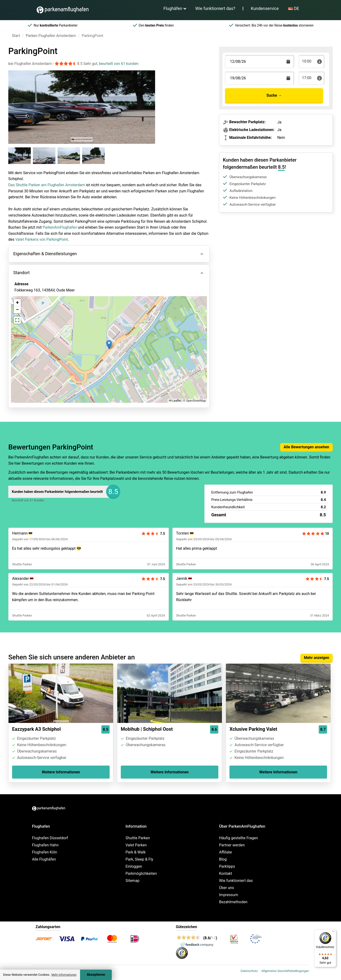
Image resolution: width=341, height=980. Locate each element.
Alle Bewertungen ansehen (306, 447)
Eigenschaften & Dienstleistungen (45, 254)
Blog (223, 859)
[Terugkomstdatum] (260, 61)
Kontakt (226, 873)
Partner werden (232, 845)
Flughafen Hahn (45, 845)
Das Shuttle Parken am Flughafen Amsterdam (47, 185)
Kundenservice (265, 8)
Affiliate (225, 852)
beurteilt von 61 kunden (119, 64)
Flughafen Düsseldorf (50, 838)
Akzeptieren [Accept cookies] (96, 975)
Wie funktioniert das (236, 881)
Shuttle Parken (138, 838)
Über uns (227, 888)
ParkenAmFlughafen (60, 227)
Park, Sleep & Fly (139, 859)
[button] (109, 345)
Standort (21, 273)
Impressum (229, 895)
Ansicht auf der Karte (37, 316)
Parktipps (227, 866)
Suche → (274, 95)
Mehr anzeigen (316, 658)
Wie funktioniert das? (215, 8)
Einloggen (134, 866)
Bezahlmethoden (233, 902)
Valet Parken (136, 845)
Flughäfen (173, 8)
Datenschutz (249, 971)
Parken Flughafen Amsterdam (51, 36)
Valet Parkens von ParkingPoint (42, 239)
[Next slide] (150, 103)
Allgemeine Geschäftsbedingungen (285, 971)
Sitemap (132, 881)
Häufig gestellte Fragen (238, 838)
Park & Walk (136, 852)
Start (16, 36)
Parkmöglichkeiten (141, 873)
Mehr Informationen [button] (64, 975)
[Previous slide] (13, 103)
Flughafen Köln (45, 852)
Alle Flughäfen (44, 859)
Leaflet (175, 401)
